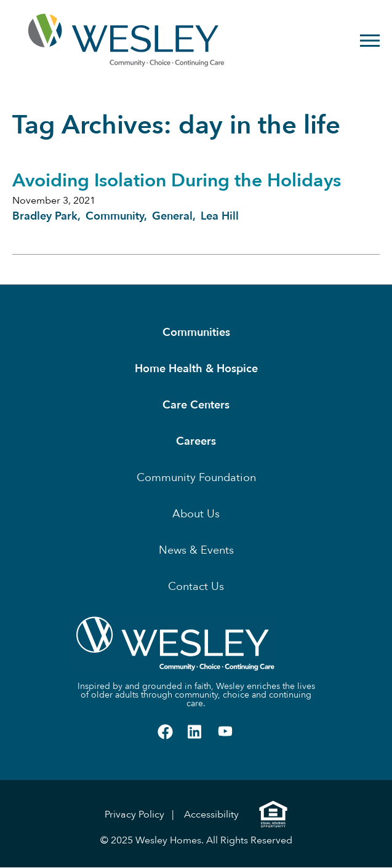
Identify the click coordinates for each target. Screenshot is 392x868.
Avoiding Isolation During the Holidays (177, 181)
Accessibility (211, 814)
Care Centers (196, 405)
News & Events (196, 550)
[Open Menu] (370, 41)
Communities (196, 332)
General (172, 216)
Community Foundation (196, 478)
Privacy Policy (134, 814)
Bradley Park (45, 216)
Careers (196, 441)
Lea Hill (220, 216)
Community (115, 216)
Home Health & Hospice (196, 369)
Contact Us (196, 587)
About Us (196, 514)
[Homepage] (87, 41)
